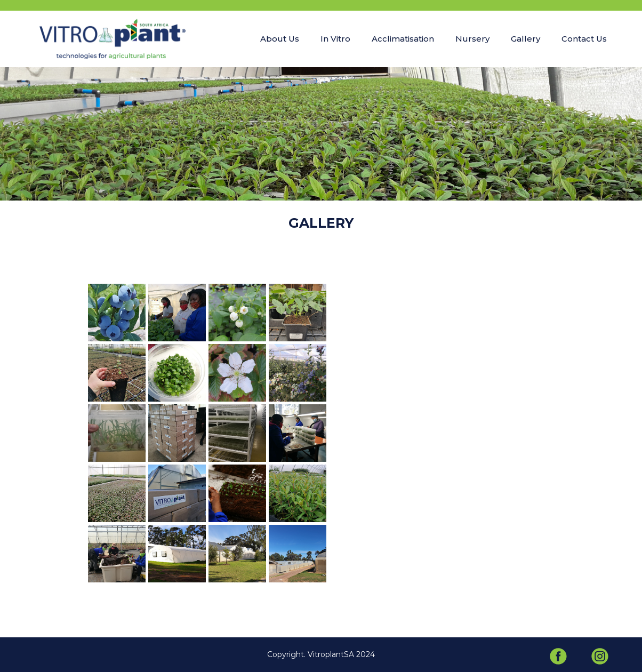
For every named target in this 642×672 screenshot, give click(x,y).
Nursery (472, 39)
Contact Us (584, 39)
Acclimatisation (403, 39)
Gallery (525, 39)
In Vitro (335, 39)
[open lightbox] (117, 313)
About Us (280, 39)
